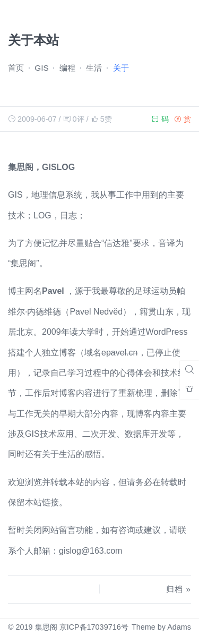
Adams (179, 627)
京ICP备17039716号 (94, 627)
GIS (41, 68)
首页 (16, 68)
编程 (67, 68)
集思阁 (46, 627)
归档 (175, 589)
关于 (121, 68)
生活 (94, 68)
